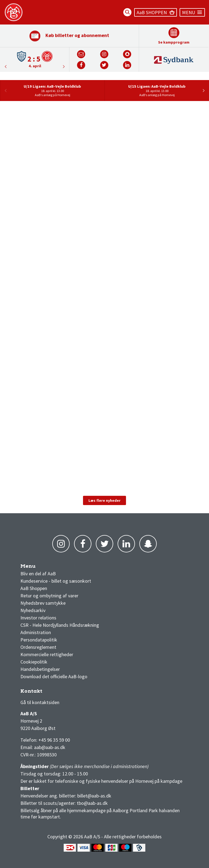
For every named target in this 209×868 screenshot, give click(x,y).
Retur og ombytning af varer (49, 596)
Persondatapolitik (39, 640)
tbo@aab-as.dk (92, 803)
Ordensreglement (39, 647)
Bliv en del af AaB (38, 574)
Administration (36, 632)
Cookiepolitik (34, 662)
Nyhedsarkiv (33, 610)
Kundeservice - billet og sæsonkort (56, 581)
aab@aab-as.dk (50, 747)
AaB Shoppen (34, 588)
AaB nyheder (38, 568)
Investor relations (38, 618)
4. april (35, 66)
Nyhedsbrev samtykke (43, 603)
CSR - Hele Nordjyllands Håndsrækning (60, 625)
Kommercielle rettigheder (47, 654)
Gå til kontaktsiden (40, 702)
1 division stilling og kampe (52, 693)
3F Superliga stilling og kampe (46, 693)
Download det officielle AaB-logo (54, 676)
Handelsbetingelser (40, 669)
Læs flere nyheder (104, 500)
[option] (35, 59)
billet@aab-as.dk (94, 796)
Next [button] (5, 66)
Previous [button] (64, 66)
